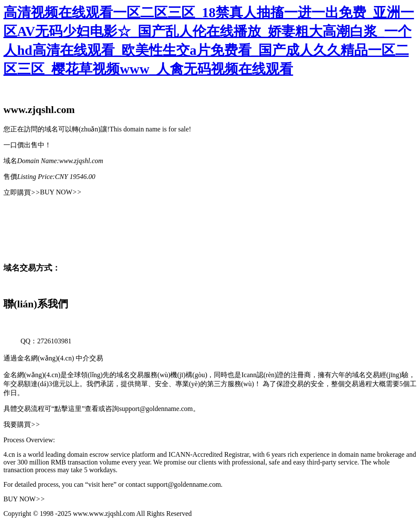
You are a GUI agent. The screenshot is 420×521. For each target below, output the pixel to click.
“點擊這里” (68, 409)
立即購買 (22, 192)
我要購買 (22, 424)
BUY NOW (61, 192)
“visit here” (101, 484)
